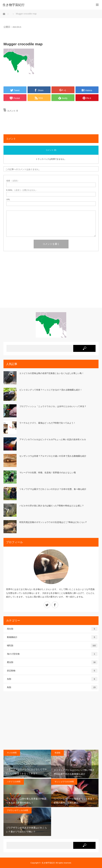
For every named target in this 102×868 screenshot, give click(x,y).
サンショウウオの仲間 (64, 782)
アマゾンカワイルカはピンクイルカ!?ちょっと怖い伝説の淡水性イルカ (53, 439)
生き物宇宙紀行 (48, 863)
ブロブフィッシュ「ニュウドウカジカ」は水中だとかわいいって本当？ (53, 406)
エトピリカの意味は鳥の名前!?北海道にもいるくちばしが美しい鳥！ (52, 373)
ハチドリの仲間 (14, 782)
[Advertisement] (51, 281)
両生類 (52, 629)
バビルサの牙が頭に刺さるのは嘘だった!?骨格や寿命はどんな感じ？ (52, 506)
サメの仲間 (12, 753)
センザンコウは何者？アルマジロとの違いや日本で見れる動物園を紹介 (53, 456)
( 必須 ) (12, 181)
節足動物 (52, 671)
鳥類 (52, 687)
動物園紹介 (52, 637)
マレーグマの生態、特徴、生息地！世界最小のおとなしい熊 (48, 473)
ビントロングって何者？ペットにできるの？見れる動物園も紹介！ (51, 390)
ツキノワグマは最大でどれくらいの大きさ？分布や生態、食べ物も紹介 (53, 489)
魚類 (52, 679)
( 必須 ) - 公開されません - (22, 190)
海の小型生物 (52, 654)
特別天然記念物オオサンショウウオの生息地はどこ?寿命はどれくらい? (53, 522)
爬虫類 (52, 662)
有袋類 (57, 753)
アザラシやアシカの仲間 (18, 810)
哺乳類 (52, 646)
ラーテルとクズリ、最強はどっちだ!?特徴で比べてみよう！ (47, 423)
